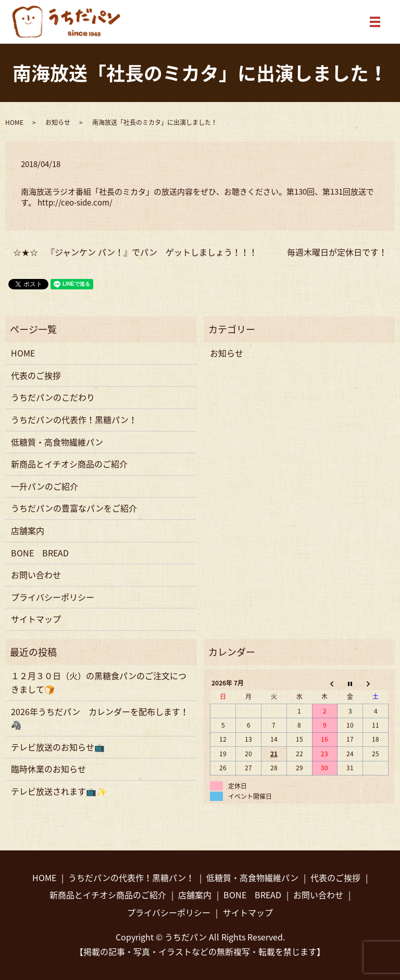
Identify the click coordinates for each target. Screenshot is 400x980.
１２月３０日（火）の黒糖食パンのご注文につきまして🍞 (99, 682)
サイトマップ (36, 619)
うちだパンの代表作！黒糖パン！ (74, 419)
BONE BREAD (40, 553)
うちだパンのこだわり (53, 397)
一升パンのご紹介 (45, 486)
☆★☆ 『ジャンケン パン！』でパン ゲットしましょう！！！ (135, 252)
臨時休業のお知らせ (48, 769)
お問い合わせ (36, 575)
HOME (14, 122)
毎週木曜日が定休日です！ (337, 252)
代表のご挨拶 (36, 375)
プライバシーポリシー (53, 597)
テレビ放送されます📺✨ (59, 791)
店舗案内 (28, 530)
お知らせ (58, 122)
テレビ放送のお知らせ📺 (58, 747)
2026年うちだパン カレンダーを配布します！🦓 (100, 718)
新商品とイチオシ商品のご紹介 (69, 464)
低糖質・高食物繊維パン (57, 442)
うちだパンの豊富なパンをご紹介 (74, 508)
